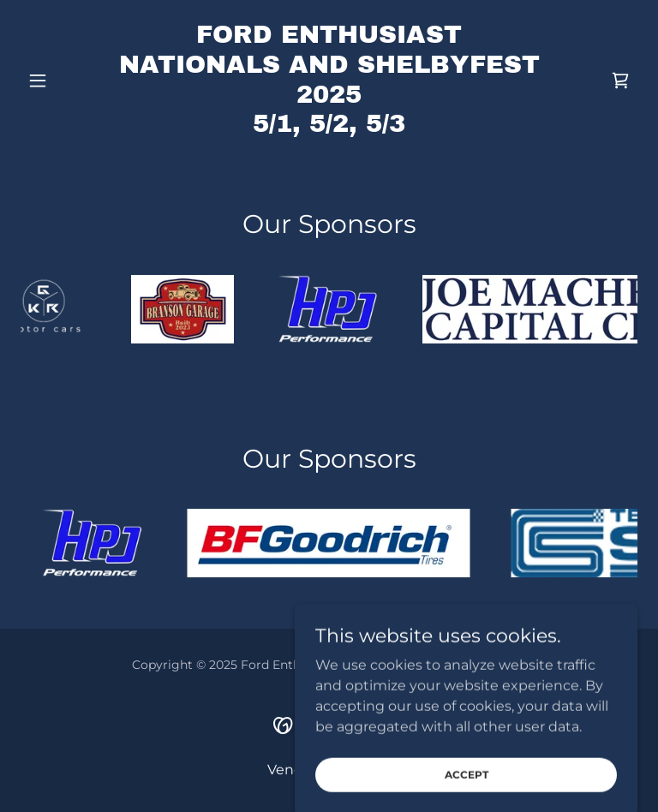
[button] (67, 81)
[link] (329, 127)
